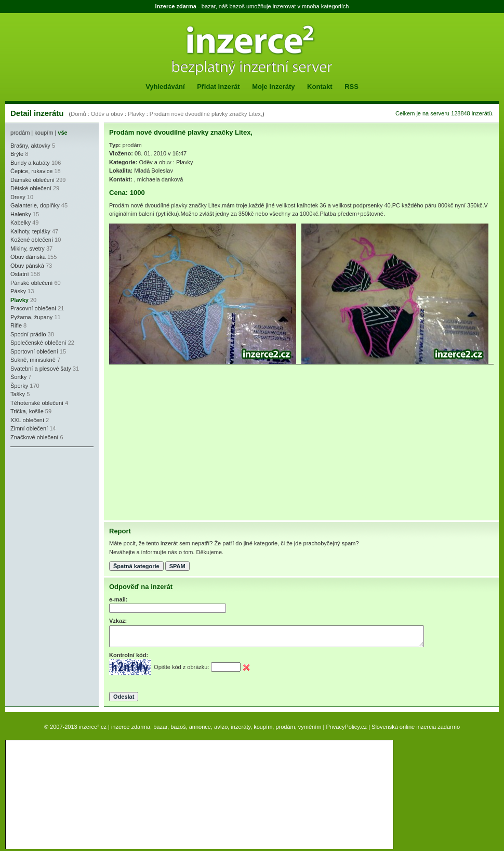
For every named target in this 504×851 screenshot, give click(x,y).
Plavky (136, 114)
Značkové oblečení (34, 437)
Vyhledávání (165, 87)
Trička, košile (27, 411)
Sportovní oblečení (34, 351)
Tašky (18, 394)
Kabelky (21, 222)
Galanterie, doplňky (35, 205)
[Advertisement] (42, 515)
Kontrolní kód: (129, 655)
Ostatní (19, 274)
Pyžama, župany (31, 317)
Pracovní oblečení (33, 308)
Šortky (18, 377)
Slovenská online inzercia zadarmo (416, 727)
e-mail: (118, 599)
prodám (20, 133)
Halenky (21, 214)
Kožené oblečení (32, 240)
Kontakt (320, 87)
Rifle (16, 325)
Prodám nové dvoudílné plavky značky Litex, (206, 114)
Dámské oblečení (32, 180)
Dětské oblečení (31, 188)
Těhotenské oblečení (37, 403)
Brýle (17, 154)
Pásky (18, 291)
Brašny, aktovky (30, 146)
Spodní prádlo (28, 334)
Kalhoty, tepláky (30, 231)
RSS (352, 87)
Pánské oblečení (31, 283)
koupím (44, 133)
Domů (78, 114)
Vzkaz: (118, 621)
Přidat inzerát (218, 87)
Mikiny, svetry (28, 248)
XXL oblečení (27, 420)
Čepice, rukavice (31, 171)
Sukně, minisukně (33, 360)
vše (62, 133)
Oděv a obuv (107, 114)
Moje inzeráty (273, 87)
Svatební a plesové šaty (41, 369)
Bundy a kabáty (30, 163)
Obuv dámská (28, 257)
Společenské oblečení (38, 343)
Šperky (19, 386)
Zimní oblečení (29, 428)
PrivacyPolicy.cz (346, 727)
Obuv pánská (27, 266)
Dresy (18, 197)
